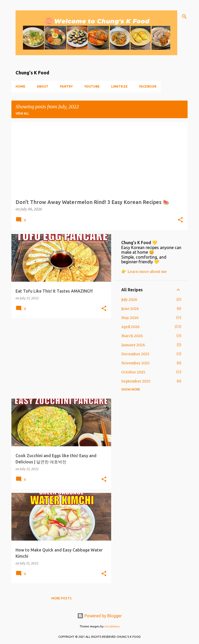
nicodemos (112, 626)
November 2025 (136, 363)
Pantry (66, 86)
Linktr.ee (119, 86)
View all (22, 113)
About (43, 86)
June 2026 (130, 309)
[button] (180, 220)
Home (20, 86)
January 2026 (133, 345)
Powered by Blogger (99, 616)
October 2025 (133, 372)
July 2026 (129, 300)
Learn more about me (147, 272)
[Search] (184, 17)
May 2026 (130, 318)
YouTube (92, 86)
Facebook (148, 86)
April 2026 (130, 327)
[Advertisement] (59, 358)
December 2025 (135, 354)
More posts (61, 598)
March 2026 (132, 336)
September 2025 (136, 381)
